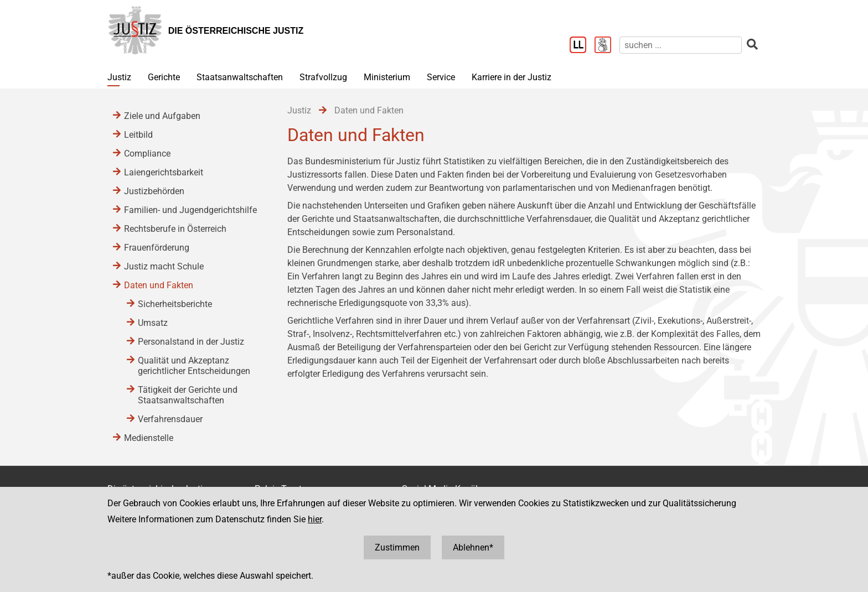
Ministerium (387, 77)
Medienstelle (149, 438)
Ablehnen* (473, 547)
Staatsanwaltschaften (240, 77)
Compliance (147, 154)
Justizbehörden (154, 191)
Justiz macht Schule (164, 266)
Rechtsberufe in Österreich (175, 229)
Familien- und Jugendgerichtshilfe (190, 210)
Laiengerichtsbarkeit (164, 172)
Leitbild (138, 135)
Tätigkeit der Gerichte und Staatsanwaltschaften (188, 395)
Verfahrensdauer (170, 419)
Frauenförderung (157, 248)
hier (315, 519)
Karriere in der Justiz (512, 77)
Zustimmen (397, 547)
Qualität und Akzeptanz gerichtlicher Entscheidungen (194, 366)
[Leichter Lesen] (582, 46)
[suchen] (681, 45)
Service (441, 77)
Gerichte (164, 77)
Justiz (119, 77)
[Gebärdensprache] (607, 46)
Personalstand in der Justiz (191, 342)
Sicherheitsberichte (175, 304)
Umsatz (153, 323)
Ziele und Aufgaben (162, 116)
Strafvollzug (323, 77)
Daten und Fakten (159, 285)
